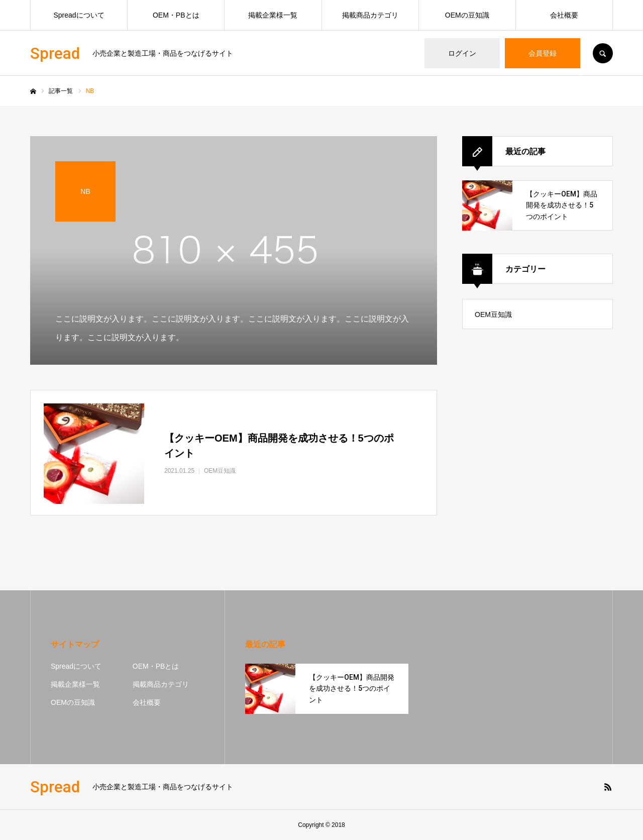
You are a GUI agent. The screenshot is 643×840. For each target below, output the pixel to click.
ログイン (462, 53)
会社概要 (564, 15)
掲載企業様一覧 (273, 15)
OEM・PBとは (176, 15)
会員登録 (543, 53)
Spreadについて (79, 15)
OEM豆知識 (493, 314)
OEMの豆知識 (467, 15)
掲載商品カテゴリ (370, 15)
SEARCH (603, 53)
